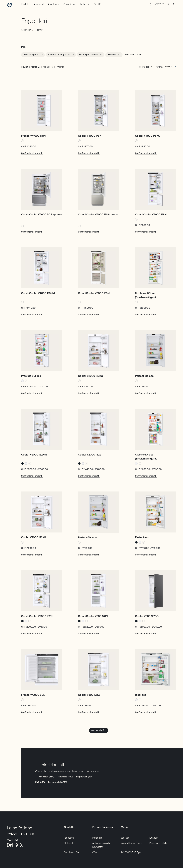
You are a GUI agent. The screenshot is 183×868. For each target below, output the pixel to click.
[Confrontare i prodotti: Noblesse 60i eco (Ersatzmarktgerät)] (146, 315)
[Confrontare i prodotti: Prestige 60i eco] (32, 393)
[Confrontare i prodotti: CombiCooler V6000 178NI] (89, 315)
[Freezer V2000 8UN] (42, 670)
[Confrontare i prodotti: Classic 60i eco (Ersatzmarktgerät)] (146, 476)
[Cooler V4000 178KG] (156, 110)
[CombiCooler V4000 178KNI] (42, 268)
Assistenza (53, 4)
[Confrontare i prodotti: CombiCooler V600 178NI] (89, 633)
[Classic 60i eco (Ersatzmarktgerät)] (156, 429)
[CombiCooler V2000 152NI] (42, 591)
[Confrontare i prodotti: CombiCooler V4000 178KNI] (32, 315)
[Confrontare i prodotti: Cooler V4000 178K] (89, 153)
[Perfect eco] (156, 512)
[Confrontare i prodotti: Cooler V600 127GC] (146, 633)
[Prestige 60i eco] (42, 351)
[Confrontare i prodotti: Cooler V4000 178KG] (146, 153)
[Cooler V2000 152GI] (99, 429)
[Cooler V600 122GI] (99, 670)
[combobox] (170, 67)
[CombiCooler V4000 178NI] (156, 189)
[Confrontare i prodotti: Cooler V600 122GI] (89, 712)
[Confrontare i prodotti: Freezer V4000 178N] (32, 153)
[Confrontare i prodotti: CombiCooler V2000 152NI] (32, 633)
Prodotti (25, 4)
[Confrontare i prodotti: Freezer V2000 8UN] (32, 712)
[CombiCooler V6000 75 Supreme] (99, 189)
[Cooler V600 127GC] (156, 591)
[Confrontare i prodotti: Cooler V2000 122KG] (89, 393)
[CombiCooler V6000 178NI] (99, 268)
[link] (151, 5)
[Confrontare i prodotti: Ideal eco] (146, 712)
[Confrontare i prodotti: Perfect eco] (146, 555)
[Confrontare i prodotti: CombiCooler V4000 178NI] (146, 232)
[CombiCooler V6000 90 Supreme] (42, 189)
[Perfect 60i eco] (156, 351)
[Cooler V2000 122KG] (99, 351)
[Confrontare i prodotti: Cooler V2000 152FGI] (32, 476)
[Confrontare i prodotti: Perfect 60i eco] (146, 393)
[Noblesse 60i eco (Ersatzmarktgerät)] (156, 268)
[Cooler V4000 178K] (99, 110)
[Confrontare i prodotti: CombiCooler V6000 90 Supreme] (32, 232)
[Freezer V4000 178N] (42, 110)
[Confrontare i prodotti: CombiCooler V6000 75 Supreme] (89, 232)
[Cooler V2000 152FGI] (42, 429)
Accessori (38, 4)
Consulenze (69, 4)
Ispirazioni (85, 4)
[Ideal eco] (156, 670)
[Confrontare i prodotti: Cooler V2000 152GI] (89, 476)
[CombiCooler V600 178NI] (99, 591)
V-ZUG (98, 4)
